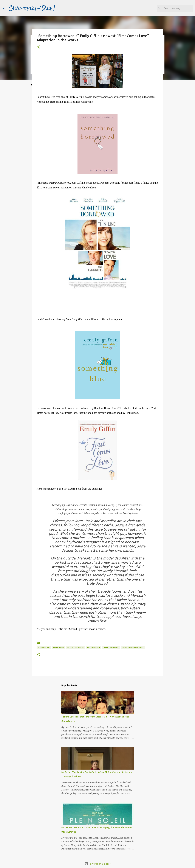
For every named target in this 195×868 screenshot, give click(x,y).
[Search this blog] (177, 8)
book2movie (44, 647)
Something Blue (111, 647)
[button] (38, 47)
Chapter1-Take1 (32, 8)
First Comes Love (75, 647)
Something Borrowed (133, 647)
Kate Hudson (94, 647)
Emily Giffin (58, 647)
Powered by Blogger (97, 864)
